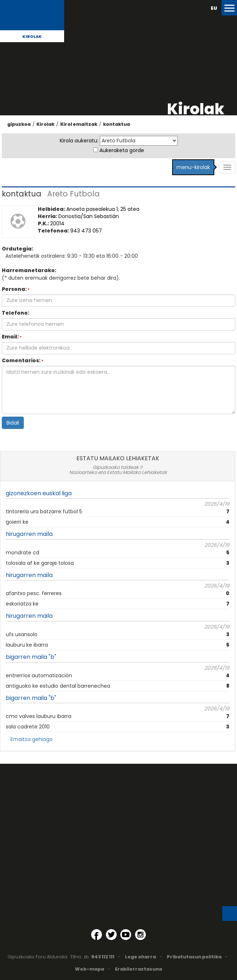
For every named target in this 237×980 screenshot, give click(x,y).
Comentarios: (23, 360)
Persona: (16, 289)
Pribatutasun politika (194, 957)
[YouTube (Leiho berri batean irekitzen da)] (126, 935)
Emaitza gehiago (32, 739)
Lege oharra (140, 957)
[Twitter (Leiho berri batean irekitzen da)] (111, 935)
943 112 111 (103, 957)
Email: (12, 337)
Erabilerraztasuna (138, 969)
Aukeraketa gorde (122, 150)
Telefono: (15, 313)
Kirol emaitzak (79, 124)
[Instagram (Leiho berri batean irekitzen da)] (140, 935)
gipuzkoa (19, 124)
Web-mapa (90, 969)
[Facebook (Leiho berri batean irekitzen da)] (97, 935)
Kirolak (32, 36)
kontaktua (117, 124)
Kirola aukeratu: (79, 141)
